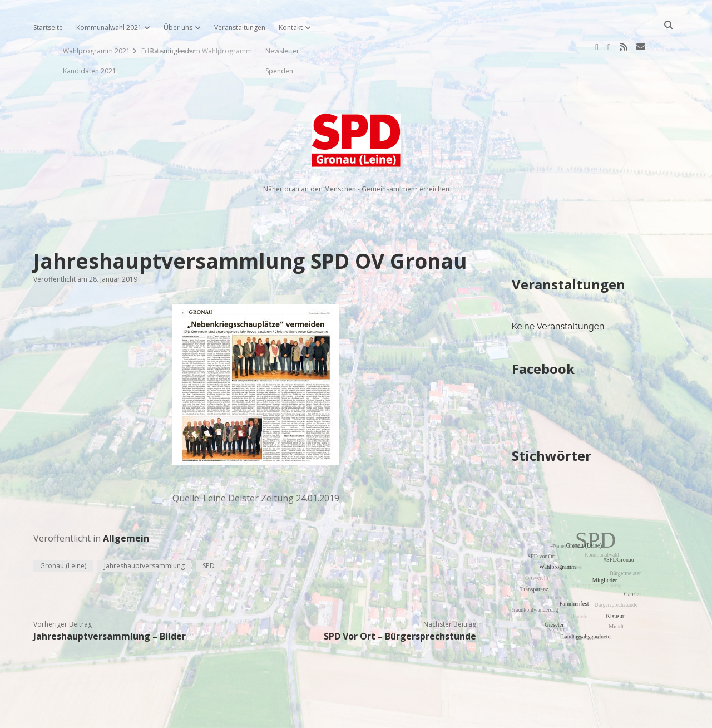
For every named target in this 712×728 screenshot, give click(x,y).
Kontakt (291, 28)
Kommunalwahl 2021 (109, 28)
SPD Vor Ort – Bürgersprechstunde (400, 601)
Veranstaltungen (240, 28)
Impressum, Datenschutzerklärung (356, 715)
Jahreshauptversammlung (144, 530)
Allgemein (126, 503)
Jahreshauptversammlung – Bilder (110, 601)
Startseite (48, 28)
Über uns (178, 28)
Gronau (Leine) (63, 530)
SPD (209, 530)
